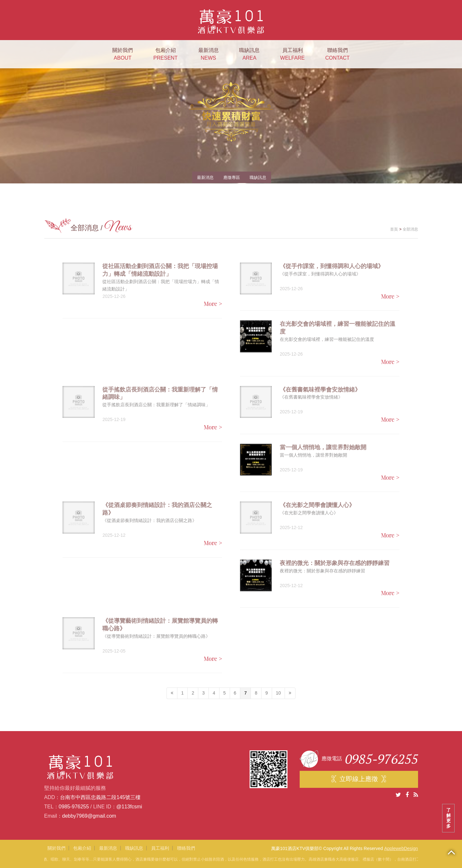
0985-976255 (74, 807)
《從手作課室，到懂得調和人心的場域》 (332, 266)
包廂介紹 (166, 55)
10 (278, 693)
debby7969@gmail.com (89, 816)
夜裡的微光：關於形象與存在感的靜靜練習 (335, 563)
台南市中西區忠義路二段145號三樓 (100, 797)
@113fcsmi (129, 807)
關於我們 (123, 55)
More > (213, 304)
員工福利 (292, 55)
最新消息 (209, 55)
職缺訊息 (249, 55)
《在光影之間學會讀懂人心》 (317, 505)
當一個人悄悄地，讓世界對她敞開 (323, 447)
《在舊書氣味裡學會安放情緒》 (320, 390)
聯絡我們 (338, 55)
